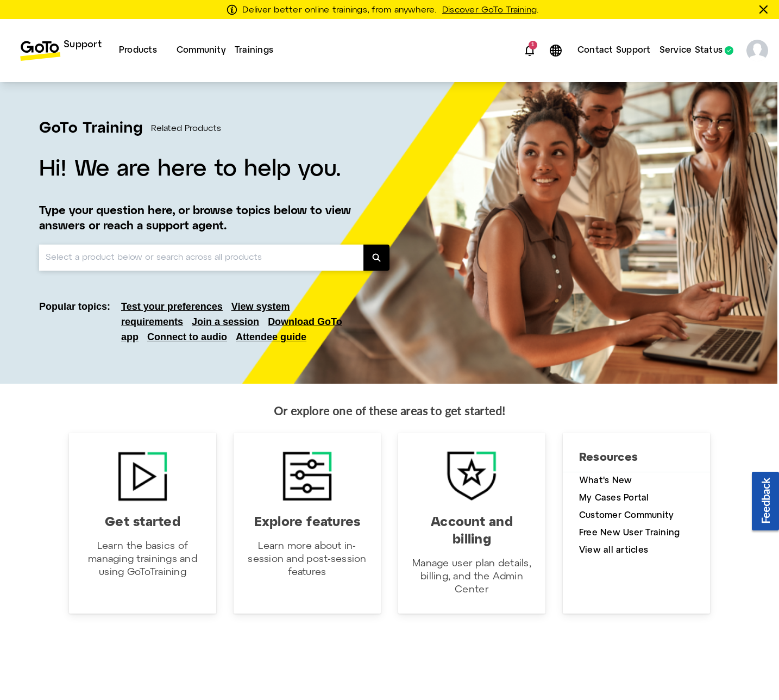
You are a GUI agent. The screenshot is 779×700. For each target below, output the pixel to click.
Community (201, 50)
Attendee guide (271, 337)
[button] (530, 51)
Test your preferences (172, 307)
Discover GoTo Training (489, 10)
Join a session (225, 322)
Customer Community (626, 515)
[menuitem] (61, 51)
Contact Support (614, 50)
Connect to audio (187, 337)
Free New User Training (629, 533)
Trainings (254, 50)
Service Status (691, 51)
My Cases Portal (614, 498)
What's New (605, 481)
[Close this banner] (765, 9)
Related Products (186, 129)
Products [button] (138, 50)
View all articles (614, 550)
